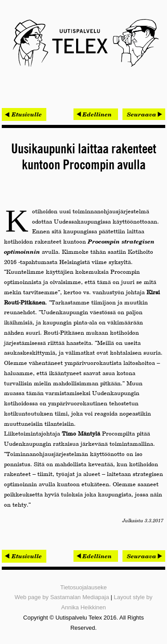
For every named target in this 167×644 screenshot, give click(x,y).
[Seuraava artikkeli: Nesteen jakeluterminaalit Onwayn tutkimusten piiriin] (144, 114)
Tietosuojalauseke (83, 587)
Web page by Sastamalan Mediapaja (62, 597)
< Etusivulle (24, 114)
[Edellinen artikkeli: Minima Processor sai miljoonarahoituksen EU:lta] (96, 114)
